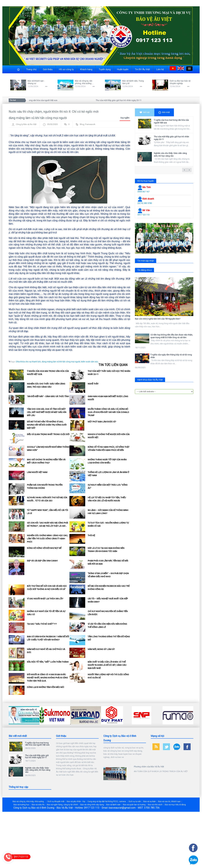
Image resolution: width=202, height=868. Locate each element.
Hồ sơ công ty (66, 69)
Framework (90, 124)
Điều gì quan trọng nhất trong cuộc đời (48, 434)
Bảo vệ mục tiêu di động (175, 805)
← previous (184, 170)
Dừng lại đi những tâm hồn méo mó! (46, 687)
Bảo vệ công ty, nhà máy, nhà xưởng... (29, 801)
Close (11, 67)
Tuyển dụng (105, 69)
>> (46, 86)
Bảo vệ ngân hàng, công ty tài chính (62, 805)
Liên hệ (160, 69)
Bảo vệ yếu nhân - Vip (76, 801)
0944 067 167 (143, 192)
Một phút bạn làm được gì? (102, 422)
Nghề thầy (93, 384)
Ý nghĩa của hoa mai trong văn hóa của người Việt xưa (35, 100)
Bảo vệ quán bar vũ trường (134, 805)
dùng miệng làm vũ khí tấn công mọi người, (61, 362)
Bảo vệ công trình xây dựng (92, 805)
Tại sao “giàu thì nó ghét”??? (42, 624)
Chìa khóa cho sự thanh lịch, (28, 362)
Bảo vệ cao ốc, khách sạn (169, 801)
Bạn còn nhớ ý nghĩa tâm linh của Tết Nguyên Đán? (158, 319)
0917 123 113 (143, 215)
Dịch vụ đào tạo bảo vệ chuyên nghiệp (180, 82)
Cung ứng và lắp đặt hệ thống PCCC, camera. (107, 801)
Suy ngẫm (125, 118)
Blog (82, 124)
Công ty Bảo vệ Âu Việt (26, 124)
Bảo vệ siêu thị (38, 805)
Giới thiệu (48, 69)
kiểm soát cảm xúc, (90, 362)
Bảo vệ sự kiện (150, 801)
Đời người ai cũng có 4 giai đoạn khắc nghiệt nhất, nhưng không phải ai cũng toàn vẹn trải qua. (47, 678)
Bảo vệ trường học (21, 805)
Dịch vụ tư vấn (135, 801)
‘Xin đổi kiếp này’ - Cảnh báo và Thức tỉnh (48, 396)
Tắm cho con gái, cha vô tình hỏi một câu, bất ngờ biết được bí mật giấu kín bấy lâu (47, 412)
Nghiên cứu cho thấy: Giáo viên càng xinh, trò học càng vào (170, 155)
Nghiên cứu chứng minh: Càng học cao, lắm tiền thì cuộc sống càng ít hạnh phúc (47, 539)
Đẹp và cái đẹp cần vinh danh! (42, 561)
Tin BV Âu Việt (142, 69)
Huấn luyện (123, 69)
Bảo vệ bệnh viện (113, 805)
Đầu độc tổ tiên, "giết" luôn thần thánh (48, 662)
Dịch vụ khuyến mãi (56, 801)
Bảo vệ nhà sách (155, 805)
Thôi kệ (91, 535)
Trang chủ (31, 69)
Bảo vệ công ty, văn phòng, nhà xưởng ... (84, 82)
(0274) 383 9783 (145, 203)
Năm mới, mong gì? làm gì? (101, 649)
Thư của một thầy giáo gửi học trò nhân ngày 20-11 (120, 100)
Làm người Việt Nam (37, 472)
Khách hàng (86, 69)
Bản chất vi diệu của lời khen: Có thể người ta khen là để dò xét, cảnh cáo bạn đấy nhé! (107, 665)
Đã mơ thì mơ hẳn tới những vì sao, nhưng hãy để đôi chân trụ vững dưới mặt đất (47, 425)
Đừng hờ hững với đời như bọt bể (44, 548)
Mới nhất (164, 112)
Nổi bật (145, 112)
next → (189, 170)
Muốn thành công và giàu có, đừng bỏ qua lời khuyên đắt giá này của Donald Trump (108, 412)
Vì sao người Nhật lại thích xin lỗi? (45, 599)
